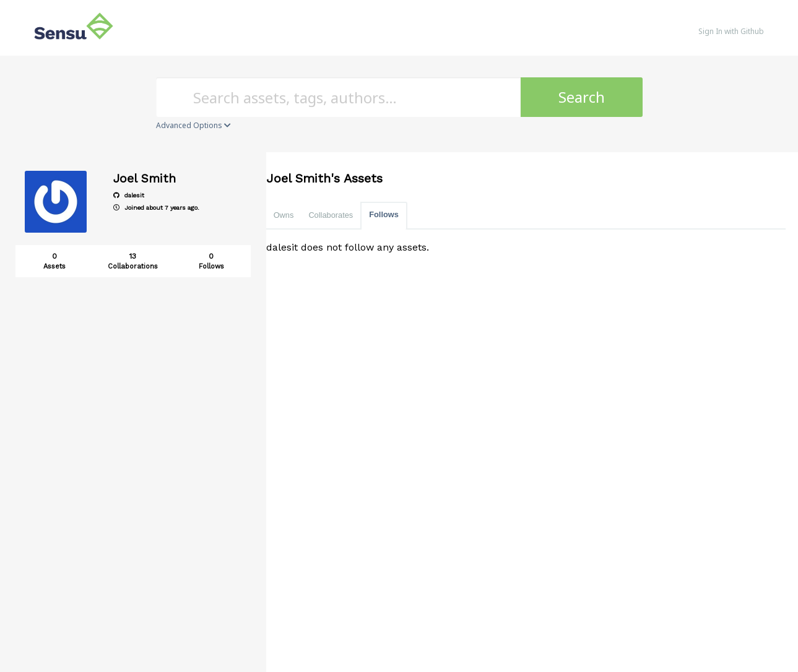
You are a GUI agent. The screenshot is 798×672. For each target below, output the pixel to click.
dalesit (129, 195)
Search (582, 97)
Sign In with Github (731, 31)
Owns (284, 215)
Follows (384, 214)
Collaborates (331, 215)
